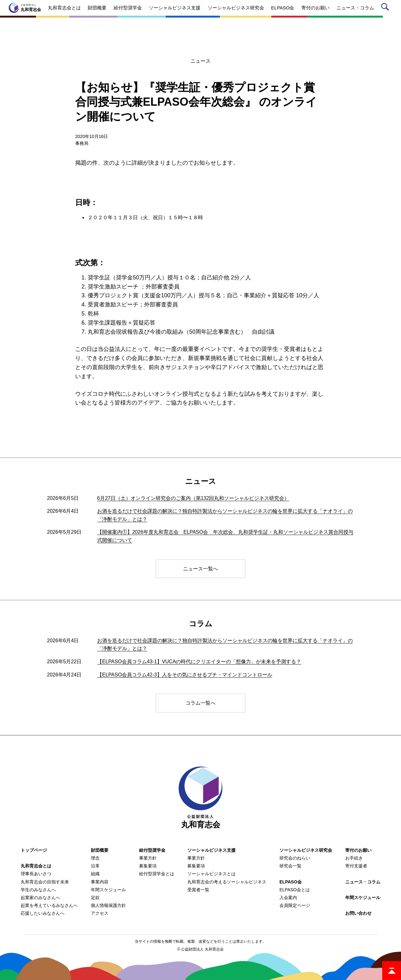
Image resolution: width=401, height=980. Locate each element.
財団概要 (100, 850)
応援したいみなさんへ (43, 913)
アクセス (100, 913)
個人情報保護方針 (108, 905)
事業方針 (148, 858)
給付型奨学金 (152, 850)
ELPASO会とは (295, 890)
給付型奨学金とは (157, 874)
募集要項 (148, 866)
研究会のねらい (295, 858)
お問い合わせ (358, 913)
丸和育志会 (200, 798)
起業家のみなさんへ (40, 898)
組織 (95, 874)
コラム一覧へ (200, 703)
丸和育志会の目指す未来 (45, 882)
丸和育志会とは (36, 866)
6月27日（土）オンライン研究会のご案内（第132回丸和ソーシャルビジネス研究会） (193, 498)
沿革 (95, 866)
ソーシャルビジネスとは (211, 874)
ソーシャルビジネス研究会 (306, 850)
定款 (95, 898)
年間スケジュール (108, 890)
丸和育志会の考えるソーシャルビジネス (227, 882)
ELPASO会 (291, 882)
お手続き (354, 858)
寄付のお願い (358, 850)
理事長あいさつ (36, 874)
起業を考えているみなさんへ (49, 905)
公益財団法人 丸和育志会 (202, 949)
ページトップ (392, 971)
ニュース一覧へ (200, 569)
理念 (95, 858)
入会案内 (288, 898)
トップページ (34, 850)
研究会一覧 (290, 866)
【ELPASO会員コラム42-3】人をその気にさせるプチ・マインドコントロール (185, 675)
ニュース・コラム (363, 882)
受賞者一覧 (198, 890)
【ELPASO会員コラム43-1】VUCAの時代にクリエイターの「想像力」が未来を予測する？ (199, 662)
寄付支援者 (356, 866)
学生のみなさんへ (38, 890)
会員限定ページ (295, 905)
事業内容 (100, 882)
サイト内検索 (386, 8)
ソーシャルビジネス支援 (211, 850)
